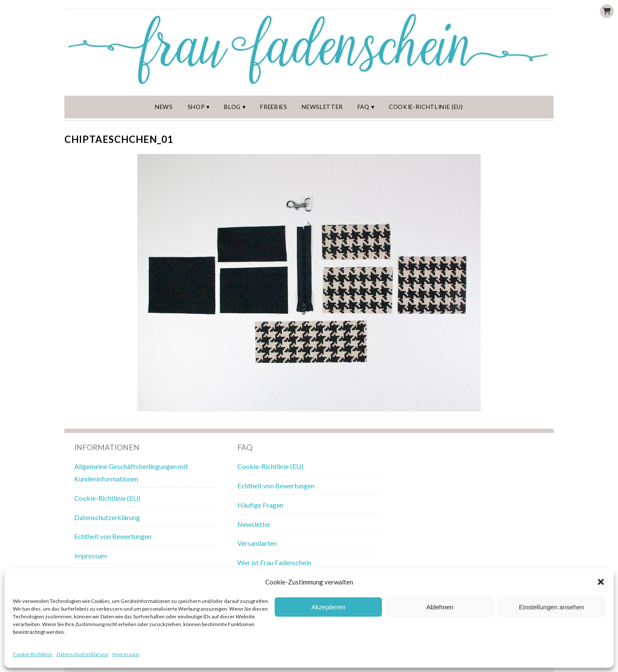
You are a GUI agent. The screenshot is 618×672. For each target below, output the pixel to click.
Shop (196, 107)
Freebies (274, 107)
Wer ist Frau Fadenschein (274, 562)
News (164, 107)
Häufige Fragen (260, 505)
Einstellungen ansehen (551, 607)
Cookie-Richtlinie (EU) (426, 107)
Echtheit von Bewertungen (113, 536)
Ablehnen (440, 607)
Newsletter (322, 107)
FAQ (364, 107)
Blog (232, 107)
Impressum (126, 654)
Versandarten (257, 543)
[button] (601, 582)
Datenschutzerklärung (82, 654)
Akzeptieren (328, 607)
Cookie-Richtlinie (33, 654)
